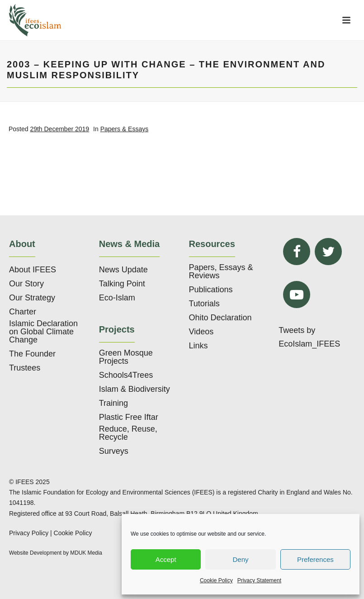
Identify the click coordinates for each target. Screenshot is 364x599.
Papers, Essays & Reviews (221, 271)
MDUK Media (86, 553)
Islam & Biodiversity (135, 389)
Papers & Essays (125, 129)
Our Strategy (32, 298)
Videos (201, 332)
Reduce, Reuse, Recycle (128, 433)
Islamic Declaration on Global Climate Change (43, 332)
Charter (23, 312)
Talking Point (122, 284)
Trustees (25, 368)
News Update (123, 270)
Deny (240, 559)
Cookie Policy (216, 580)
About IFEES (33, 270)
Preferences (315, 559)
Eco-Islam (117, 298)
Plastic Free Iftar (129, 417)
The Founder (32, 354)
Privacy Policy (29, 533)
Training (113, 403)
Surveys (114, 451)
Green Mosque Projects (126, 357)
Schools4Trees (126, 375)
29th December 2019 (59, 129)
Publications (211, 290)
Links (199, 346)
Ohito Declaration (220, 318)
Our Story (26, 284)
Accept (166, 559)
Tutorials (204, 304)
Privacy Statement (259, 580)
